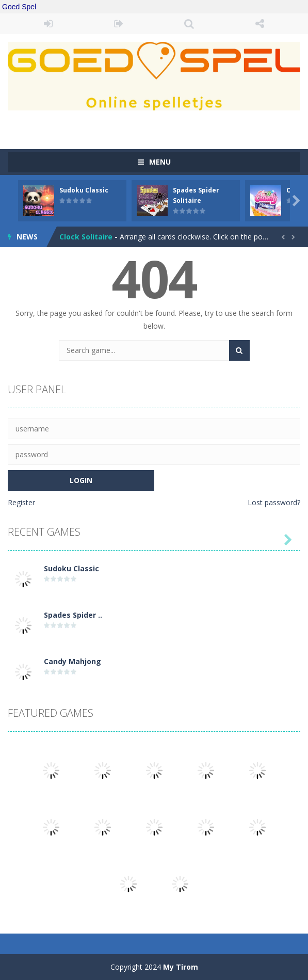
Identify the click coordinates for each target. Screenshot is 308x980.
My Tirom (181, 967)
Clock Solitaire (86, 237)
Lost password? (274, 502)
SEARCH (190, 24)
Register (21, 502)
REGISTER (119, 24)
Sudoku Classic (84, 190)
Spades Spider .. (73, 615)
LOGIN (48, 24)
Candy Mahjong (72, 661)
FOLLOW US (260, 24)
